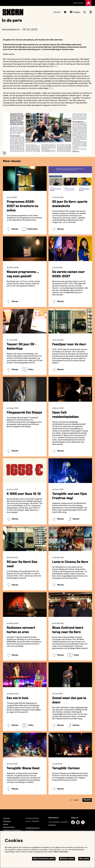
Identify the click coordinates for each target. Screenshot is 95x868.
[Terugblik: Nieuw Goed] (25, 745)
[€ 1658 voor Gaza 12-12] (25, 471)
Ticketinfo (6, 818)
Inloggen (75, 12)
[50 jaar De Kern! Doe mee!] (25, 539)
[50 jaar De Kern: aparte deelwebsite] (70, 179)
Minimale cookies (67, 859)
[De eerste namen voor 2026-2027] (70, 249)
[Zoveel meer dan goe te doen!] (70, 675)
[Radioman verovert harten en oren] (25, 605)
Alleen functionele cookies (44, 859)
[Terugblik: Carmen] (70, 745)
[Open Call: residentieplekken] (70, 389)
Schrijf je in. (52, 825)
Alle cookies (84, 859)
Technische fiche (9, 827)
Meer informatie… (62, 852)
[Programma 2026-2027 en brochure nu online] (25, 179)
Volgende (87, 800)
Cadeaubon (7, 821)
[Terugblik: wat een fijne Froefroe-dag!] (70, 471)
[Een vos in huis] (25, 675)
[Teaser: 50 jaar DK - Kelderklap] (25, 321)
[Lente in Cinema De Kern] (70, 539)
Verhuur (6, 824)
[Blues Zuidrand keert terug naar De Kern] (70, 605)
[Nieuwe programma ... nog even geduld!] (25, 249)
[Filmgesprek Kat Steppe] (25, 389)
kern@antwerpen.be (33, 828)
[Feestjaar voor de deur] (70, 321)
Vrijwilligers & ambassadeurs (12, 830)
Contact (57, 12)
